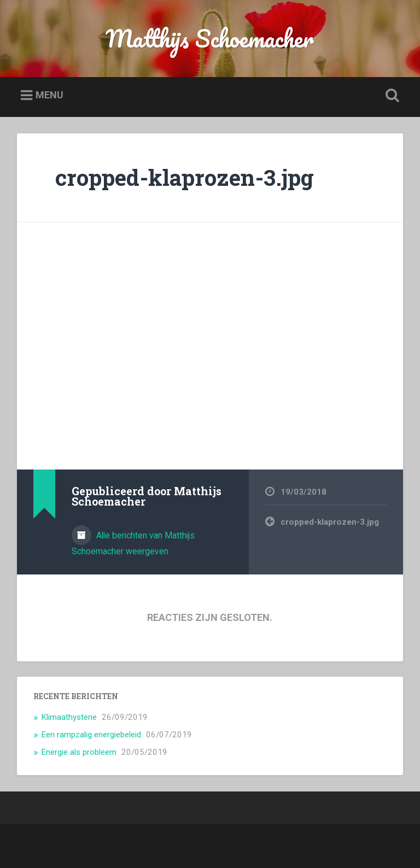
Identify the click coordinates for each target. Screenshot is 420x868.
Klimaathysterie (69, 717)
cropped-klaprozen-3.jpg (185, 177)
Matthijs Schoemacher (210, 38)
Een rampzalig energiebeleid (91, 735)
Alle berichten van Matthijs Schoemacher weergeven (133, 543)
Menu (49, 95)
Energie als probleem (79, 752)
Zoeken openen (390, 96)
